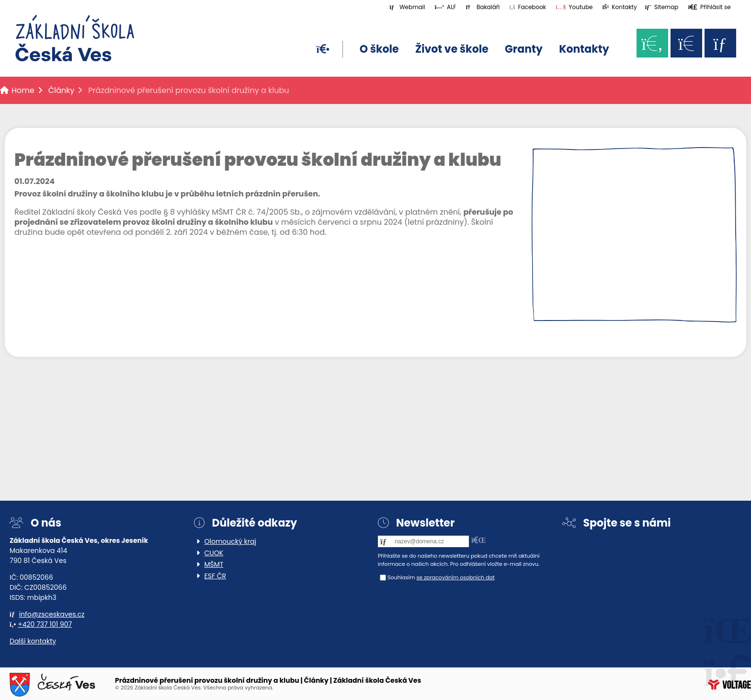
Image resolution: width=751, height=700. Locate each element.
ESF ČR (216, 576)
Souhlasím (401, 577)
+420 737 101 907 (45, 624)
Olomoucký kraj (230, 541)
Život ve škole (452, 49)
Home (75, 38)
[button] (710, 7)
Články (62, 90)
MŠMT (214, 564)
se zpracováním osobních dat (455, 577)
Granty (524, 49)
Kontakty (584, 49)
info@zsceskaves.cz (52, 614)
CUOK (214, 553)
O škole (379, 49)
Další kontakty (33, 641)
